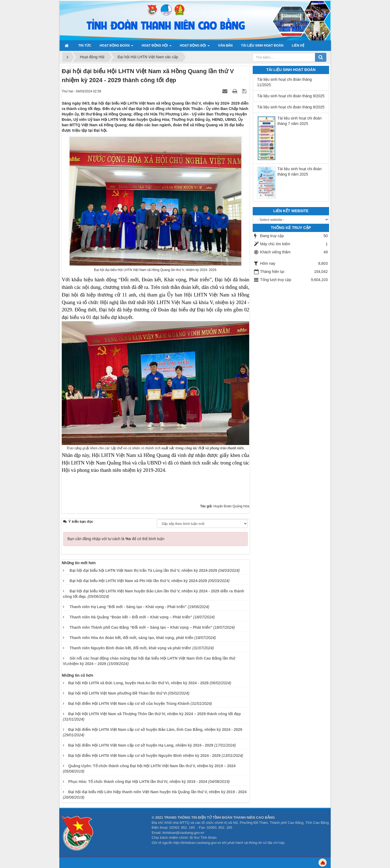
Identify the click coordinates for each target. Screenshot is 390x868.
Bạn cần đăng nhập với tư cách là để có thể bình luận (116, 539)
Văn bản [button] (225, 46)
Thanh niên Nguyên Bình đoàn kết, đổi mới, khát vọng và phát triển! (130, 648)
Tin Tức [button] (85, 46)
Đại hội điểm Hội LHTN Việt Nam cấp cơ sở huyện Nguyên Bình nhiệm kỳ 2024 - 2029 (144, 756)
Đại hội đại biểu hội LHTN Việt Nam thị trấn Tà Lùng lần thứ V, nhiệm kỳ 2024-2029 (143, 570)
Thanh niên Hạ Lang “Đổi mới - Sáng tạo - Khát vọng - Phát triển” (128, 607)
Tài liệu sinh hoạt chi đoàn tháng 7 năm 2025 (299, 121)
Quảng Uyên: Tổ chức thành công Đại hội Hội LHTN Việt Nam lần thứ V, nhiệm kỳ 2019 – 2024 (152, 766)
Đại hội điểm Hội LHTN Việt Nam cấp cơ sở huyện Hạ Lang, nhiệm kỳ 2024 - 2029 (141, 745)
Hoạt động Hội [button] (157, 47)
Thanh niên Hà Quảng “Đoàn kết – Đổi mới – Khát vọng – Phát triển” (131, 617)
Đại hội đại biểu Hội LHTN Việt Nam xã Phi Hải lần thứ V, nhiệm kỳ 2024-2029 (138, 581)
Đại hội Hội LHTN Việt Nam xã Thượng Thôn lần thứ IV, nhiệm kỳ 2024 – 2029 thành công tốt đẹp (155, 714)
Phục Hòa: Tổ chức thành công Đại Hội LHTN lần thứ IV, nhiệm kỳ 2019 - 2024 (138, 782)
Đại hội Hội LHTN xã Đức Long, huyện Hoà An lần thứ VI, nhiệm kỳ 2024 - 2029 (138, 683)
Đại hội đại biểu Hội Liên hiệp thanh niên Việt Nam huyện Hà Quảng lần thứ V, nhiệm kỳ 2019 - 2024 (157, 792)
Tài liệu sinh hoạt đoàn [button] (262, 46)
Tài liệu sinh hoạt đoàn (291, 70)
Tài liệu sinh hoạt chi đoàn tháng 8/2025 (291, 107)
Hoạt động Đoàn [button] (116, 47)
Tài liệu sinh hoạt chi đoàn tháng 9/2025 (291, 96)
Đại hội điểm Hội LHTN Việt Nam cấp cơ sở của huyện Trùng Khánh (129, 704)
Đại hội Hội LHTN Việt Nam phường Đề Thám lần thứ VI (118, 693)
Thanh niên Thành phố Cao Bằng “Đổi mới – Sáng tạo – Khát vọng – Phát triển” (141, 627)
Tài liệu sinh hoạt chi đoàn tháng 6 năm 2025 (299, 172)
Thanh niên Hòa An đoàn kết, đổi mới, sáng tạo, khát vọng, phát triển (131, 638)
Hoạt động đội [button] (195, 47)
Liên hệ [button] (298, 46)
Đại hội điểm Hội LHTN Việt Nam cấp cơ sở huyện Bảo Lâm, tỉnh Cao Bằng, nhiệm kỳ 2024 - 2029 (155, 730)
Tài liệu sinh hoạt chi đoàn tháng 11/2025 (284, 82)
